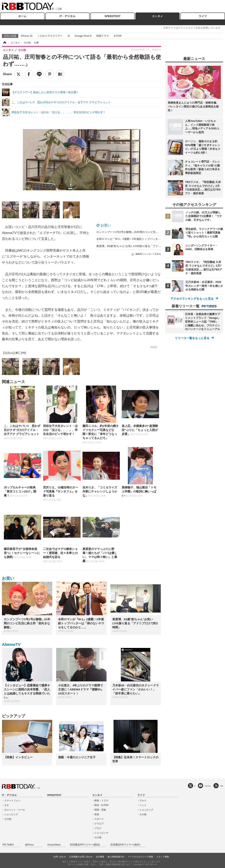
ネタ (7, 805)
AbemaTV (11, 644)
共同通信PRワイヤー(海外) (125, 845)
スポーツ (99, 819)
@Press (29, 845)
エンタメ (157, 16)
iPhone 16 (27, 36)
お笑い (106, 225)
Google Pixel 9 (83, 36)
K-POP (118, 36)
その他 (8, 819)
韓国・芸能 (100, 810)
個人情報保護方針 (116, 857)
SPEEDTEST (112, 16)
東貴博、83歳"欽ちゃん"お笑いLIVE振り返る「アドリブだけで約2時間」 (140, 246)
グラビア (99, 824)
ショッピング (11, 814)
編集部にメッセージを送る (148, 254)
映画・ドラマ (101, 801)
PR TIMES (8, 845)
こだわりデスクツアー (50, 36)
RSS (222, 786)
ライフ (203, 16)
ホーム (22, 16)
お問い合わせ (60, 857)
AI (69, 36)
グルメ (143, 801)
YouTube (208, 786)
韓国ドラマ (103, 36)
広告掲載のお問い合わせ (81, 857)
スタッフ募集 (163, 857)
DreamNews (54, 845)
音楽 (97, 814)
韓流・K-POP (101, 805)
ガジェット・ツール (15, 810)
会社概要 (100, 857)
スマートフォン (12, 801)
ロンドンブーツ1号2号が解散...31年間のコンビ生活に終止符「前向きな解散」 (144, 232)
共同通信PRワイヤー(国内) (85, 845)
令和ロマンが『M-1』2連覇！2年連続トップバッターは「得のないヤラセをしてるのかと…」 (153, 239)
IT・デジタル (67, 16)
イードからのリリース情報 (140, 857)
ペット (143, 805)
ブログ (98, 828)
